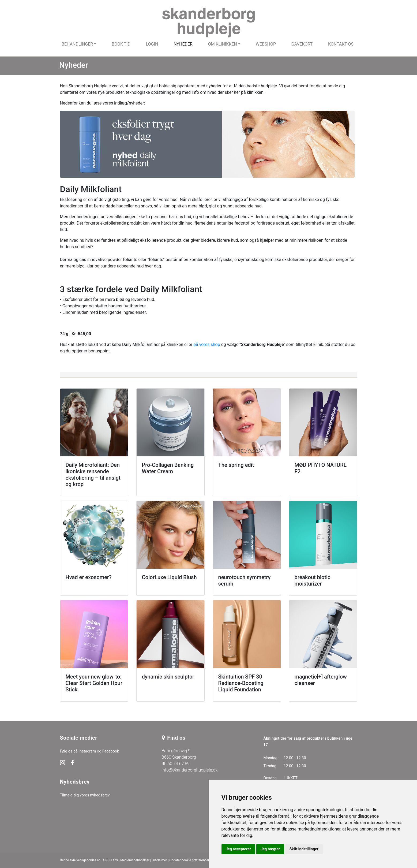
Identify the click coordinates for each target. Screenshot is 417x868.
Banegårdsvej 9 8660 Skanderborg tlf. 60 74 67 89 (179, 757)
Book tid (121, 44)
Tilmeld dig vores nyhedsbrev (85, 795)
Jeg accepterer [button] (238, 849)
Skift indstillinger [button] (304, 849)
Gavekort (302, 44)
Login (152, 44)
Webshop (266, 44)
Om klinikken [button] (223, 44)
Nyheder (183, 44)
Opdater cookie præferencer (189, 860)
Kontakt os (341, 44)
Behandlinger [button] (77, 44)
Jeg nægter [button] (270, 849)
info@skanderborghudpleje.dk (190, 770)
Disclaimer (159, 860)
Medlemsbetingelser (135, 860)
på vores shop (207, 344)
